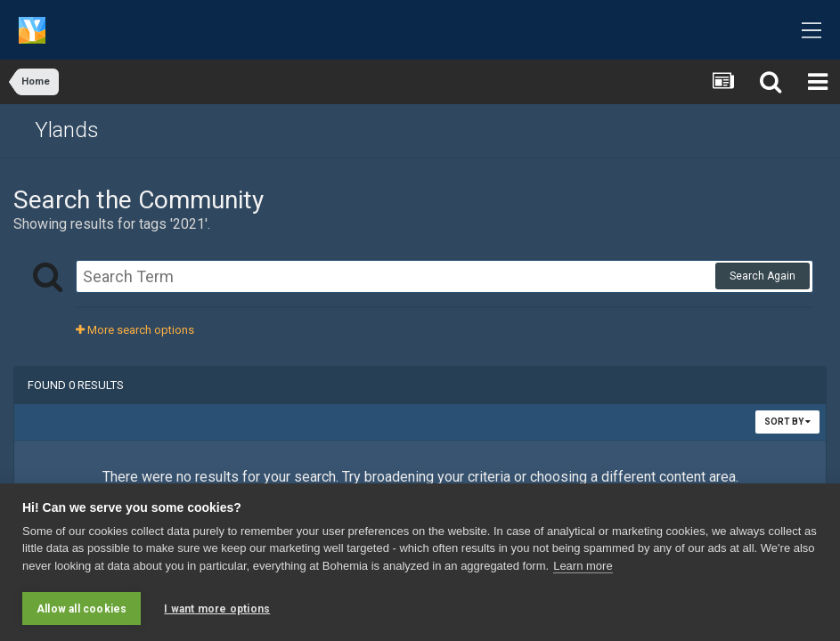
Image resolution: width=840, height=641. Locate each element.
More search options (135, 330)
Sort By (787, 422)
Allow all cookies (82, 609)
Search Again (763, 276)
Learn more (583, 566)
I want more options (217, 609)
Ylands (67, 130)
